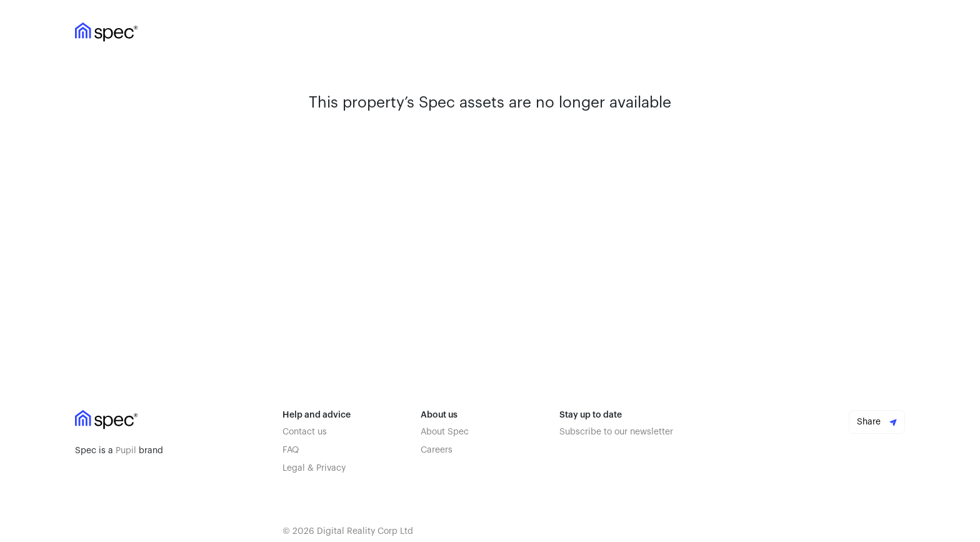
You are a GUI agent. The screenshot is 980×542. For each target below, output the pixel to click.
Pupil (126, 451)
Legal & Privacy (314, 468)
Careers (437, 450)
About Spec (445, 432)
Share (877, 422)
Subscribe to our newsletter (616, 432)
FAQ (291, 450)
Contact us (305, 432)
